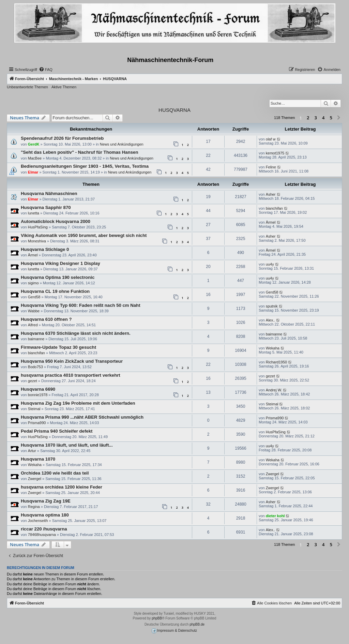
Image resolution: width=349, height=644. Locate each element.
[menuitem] (46, 70)
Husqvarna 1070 (38, 459)
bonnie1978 (38, 395)
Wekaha (273, 348)
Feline (271, 167)
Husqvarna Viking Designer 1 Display (60, 263)
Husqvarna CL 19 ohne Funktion (55, 291)
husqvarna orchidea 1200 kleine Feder (62, 487)
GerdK (34, 144)
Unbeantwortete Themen (27, 87)
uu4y (270, 264)
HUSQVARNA (174, 110)
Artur (32, 451)
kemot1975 (275, 153)
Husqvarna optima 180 (45, 515)
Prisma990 (37, 423)
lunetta (34, 213)
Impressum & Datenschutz (174, 631)
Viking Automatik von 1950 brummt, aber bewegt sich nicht (84, 235)
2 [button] (308, 118)
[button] (339, 118)
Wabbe (34, 311)
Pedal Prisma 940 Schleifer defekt (57, 431)
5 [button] (331, 118)
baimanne (36, 339)
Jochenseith (38, 521)
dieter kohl (275, 516)
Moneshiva (37, 241)
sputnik (272, 306)
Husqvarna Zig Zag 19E (46, 501)
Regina (34, 507)
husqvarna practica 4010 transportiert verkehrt (71, 375)
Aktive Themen (64, 87)
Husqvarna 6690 (38, 389)
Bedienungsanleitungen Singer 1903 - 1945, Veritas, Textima (85, 166)
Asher (271, 194)
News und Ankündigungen (122, 144)
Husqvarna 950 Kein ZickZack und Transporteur (72, 361)
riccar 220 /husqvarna (44, 529)
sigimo (33, 283)
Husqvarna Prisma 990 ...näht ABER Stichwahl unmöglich (82, 417)
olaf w (271, 139)
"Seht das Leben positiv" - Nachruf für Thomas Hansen (79, 152)
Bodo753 (35, 367)
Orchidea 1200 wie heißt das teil (55, 473)
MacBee (35, 158)
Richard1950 (276, 362)
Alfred (33, 325)
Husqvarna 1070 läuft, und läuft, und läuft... (67, 445)
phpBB (157, 618)
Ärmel (271, 222)
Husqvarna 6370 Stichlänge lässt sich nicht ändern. (76, 333)
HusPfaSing (38, 227)
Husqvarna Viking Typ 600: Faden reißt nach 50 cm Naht (81, 305)
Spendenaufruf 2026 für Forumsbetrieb (62, 138)
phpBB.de (197, 624)
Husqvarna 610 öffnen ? (46, 319)
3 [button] (316, 118)
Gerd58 (34, 297)
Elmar (33, 172)
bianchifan (274, 208)
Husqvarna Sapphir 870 (46, 207)
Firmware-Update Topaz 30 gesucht (58, 347)
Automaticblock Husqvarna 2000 (56, 221)
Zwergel (35, 479)
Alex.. (271, 320)
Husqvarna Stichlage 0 (45, 249)
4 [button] (323, 118)
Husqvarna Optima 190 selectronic (58, 277)
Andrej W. (274, 390)
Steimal (34, 409)
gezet (33, 381)
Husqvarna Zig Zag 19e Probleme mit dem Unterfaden (78, 403)
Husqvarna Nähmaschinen (49, 193)
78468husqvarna (42, 535)
